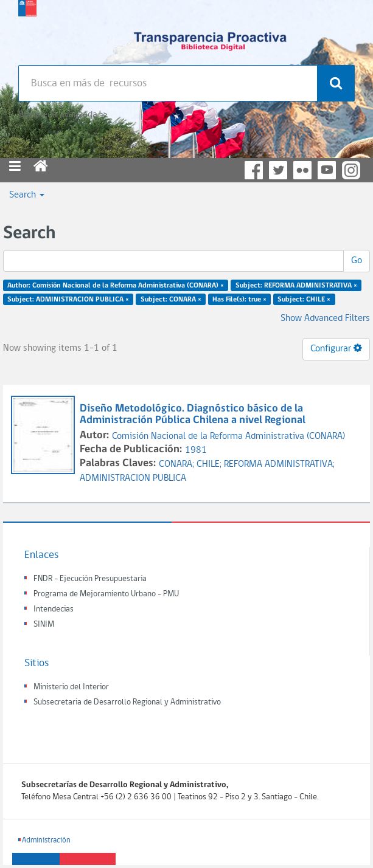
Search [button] (27, 195)
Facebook (254, 170)
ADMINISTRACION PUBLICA (133, 478)
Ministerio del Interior (71, 687)
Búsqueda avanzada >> (63, 115)
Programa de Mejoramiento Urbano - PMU (106, 594)
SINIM (44, 625)
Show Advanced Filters (325, 319)
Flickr (302, 170)
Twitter (278, 170)
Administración (46, 840)
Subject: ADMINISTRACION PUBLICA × (68, 300)
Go (357, 261)
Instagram (351, 170)
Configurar (336, 348)
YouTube (327, 170)
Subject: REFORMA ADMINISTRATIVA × (296, 286)
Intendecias (54, 609)
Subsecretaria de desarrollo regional (27, 30)
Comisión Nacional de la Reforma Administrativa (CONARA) (228, 436)
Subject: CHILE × (304, 300)
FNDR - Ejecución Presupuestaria (90, 579)
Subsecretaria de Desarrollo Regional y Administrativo (127, 702)
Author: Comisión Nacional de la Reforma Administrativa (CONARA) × (116, 286)
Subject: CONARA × (171, 300)
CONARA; (178, 464)
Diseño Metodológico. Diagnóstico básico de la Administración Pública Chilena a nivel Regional (194, 415)
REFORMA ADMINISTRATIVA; (279, 464)
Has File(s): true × (239, 300)
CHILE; (210, 464)
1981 (196, 450)
